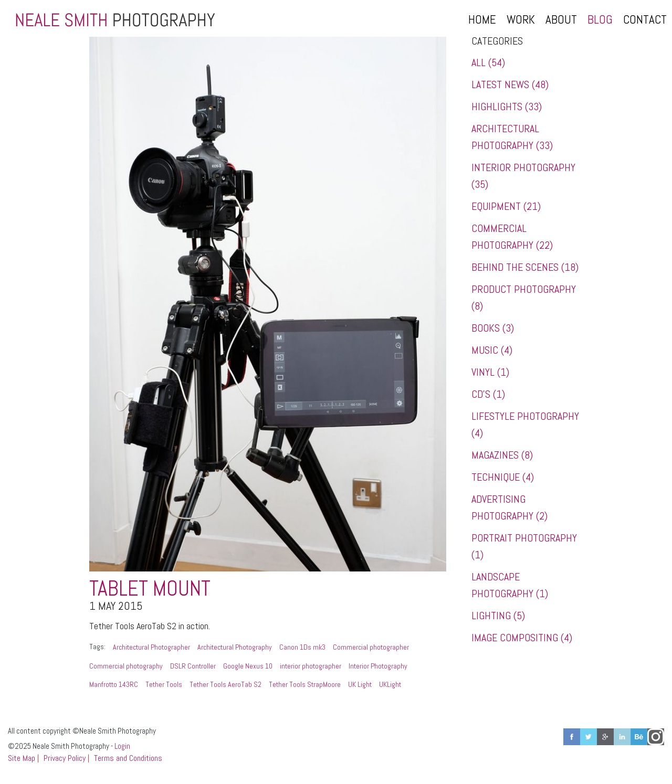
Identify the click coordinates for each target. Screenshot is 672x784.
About (561, 19)
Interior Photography (378, 666)
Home (482, 19)
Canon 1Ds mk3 (302, 647)
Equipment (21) (506, 206)
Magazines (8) (502, 455)
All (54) (488, 62)
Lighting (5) (498, 616)
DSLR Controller (193, 666)
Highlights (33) (507, 107)
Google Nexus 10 (248, 666)
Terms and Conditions (128, 758)
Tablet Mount (150, 589)
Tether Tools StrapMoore (305, 684)
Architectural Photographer (151, 647)
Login (122, 746)
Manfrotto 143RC (114, 684)
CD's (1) (488, 394)
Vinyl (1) (490, 372)
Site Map (22, 758)
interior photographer (311, 666)
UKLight (390, 684)
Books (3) (493, 328)
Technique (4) (503, 477)
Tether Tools (164, 684)
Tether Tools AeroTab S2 (225, 684)
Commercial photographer (371, 647)
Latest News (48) (510, 84)
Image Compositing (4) (522, 638)
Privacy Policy (65, 758)
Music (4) (492, 350)
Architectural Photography (235, 647)
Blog (600, 19)
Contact (645, 19)
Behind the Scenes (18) (525, 267)
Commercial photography (126, 666)
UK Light (360, 684)
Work (521, 19)
